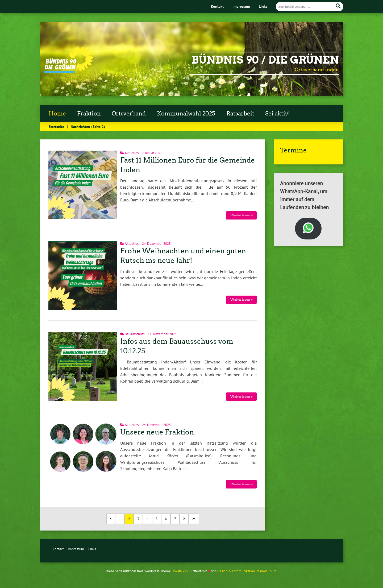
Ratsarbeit (240, 114)
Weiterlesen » (242, 215)
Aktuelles (132, 153)
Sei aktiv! (278, 114)
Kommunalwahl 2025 (186, 114)
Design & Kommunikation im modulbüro (247, 571)
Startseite (56, 127)
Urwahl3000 (180, 571)
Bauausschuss (135, 334)
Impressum (241, 6)
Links (263, 6)
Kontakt (217, 6)
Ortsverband (129, 114)
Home (57, 114)
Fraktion (89, 114)
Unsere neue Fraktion (157, 432)
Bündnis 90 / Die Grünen (265, 60)
